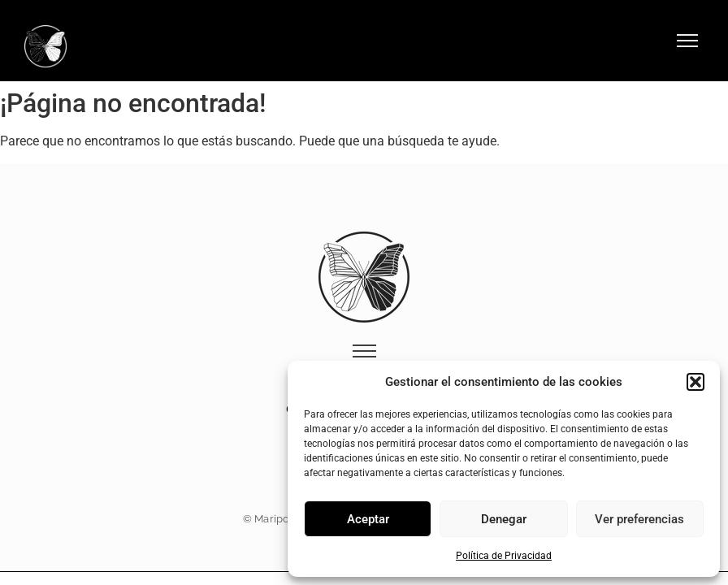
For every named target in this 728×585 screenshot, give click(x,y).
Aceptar (368, 519)
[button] (695, 382)
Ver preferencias (639, 519)
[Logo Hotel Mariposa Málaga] (45, 46)
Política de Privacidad (504, 556)
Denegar (504, 519)
